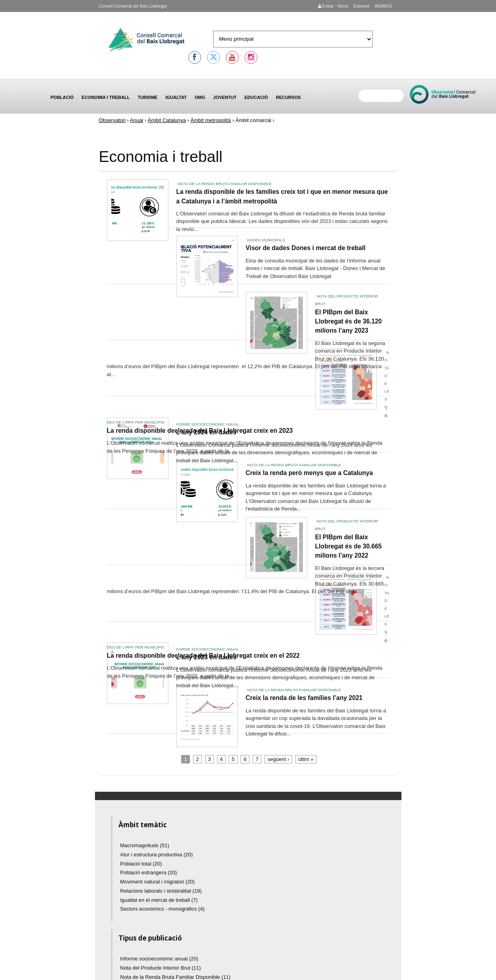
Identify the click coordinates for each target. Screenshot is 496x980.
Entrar (326, 6)
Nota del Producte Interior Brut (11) (160, 968)
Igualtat (176, 97)
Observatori (112, 120)
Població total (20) (141, 864)
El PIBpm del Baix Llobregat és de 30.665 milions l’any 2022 (349, 546)
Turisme (148, 97)
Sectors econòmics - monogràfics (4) (162, 909)
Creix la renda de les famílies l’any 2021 (304, 698)
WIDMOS (382, 6)
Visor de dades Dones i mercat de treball (306, 248)
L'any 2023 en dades (207, 657)
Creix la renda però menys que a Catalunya (309, 473)
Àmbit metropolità (210, 120)
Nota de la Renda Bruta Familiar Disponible (225, 184)
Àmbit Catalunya (167, 120)
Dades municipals (266, 240)
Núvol (343, 6)
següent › (278, 759)
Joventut (225, 97)
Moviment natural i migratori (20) (157, 882)
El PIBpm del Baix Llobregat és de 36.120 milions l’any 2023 (349, 321)
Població (62, 97)
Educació (256, 97)
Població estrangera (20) (148, 873)
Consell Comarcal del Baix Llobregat (133, 6)
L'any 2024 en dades (207, 432)
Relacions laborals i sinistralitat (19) (161, 891)
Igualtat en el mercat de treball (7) (159, 900)
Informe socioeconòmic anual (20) (159, 959)
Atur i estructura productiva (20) (156, 855)
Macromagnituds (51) (145, 845)
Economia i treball (106, 97)
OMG (200, 97)
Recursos (288, 97)
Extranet (361, 6)
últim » (306, 759)
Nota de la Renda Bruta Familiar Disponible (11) (175, 977)
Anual (137, 120)
